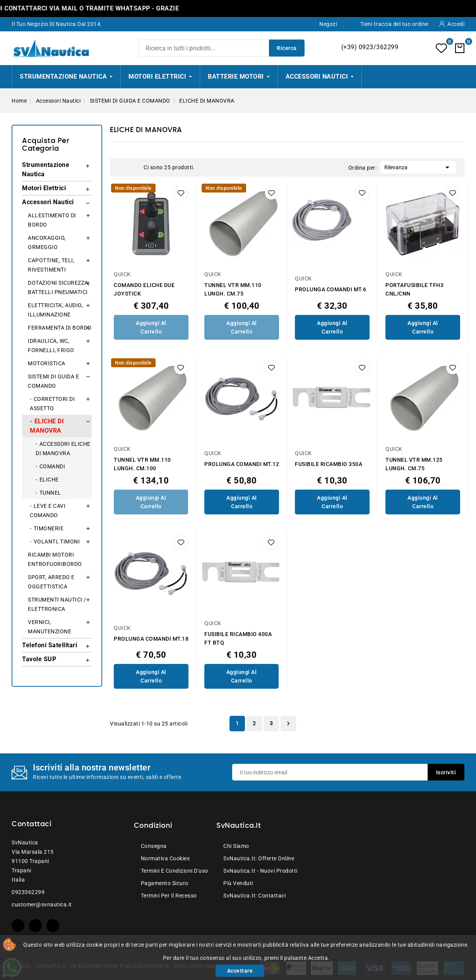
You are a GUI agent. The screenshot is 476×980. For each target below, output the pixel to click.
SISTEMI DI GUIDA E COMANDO (53, 381)
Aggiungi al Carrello (151, 327)
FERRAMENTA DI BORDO (60, 328)
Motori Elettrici (44, 188)
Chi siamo (236, 846)
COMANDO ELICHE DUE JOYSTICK (144, 289)
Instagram (53, 926)
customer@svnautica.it (42, 904)
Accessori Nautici (48, 202)
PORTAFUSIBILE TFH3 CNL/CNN (414, 289)
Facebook (18, 926)
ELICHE (49, 480)
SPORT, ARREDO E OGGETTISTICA (51, 582)
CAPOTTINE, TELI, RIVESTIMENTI (51, 265)
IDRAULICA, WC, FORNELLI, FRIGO (51, 346)
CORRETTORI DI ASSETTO (52, 404)
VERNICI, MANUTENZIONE (50, 627)
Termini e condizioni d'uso (175, 871)
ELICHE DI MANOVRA (47, 426)
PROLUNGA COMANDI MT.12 (242, 464)
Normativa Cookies (165, 858)
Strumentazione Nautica (46, 169)
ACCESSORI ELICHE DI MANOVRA (63, 449)
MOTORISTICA (47, 363)
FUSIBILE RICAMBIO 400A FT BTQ (238, 638)
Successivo (288, 724)
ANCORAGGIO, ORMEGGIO (47, 242)
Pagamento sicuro (165, 883)
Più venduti (238, 883)
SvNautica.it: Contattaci (254, 896)
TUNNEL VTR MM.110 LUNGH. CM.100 (142, 464)
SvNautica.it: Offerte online (259, 858)
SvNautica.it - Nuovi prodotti (260, 871)
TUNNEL (50, 493)
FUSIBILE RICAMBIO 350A (329, 464)
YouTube (35, 926)
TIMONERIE (49, 528)
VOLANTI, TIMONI (57, 542)
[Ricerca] (221, 48)
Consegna (154, 846)
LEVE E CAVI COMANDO (48, 511)
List (134, 167)
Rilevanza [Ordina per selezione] (418, 167)
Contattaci (32, 824)
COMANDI (52, 466)
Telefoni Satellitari (50, 645)
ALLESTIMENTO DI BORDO (52, 220)
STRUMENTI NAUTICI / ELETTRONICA (57, 604)
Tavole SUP (39, 659)
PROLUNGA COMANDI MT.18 (151, 639)
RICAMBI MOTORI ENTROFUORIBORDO (55, 559)
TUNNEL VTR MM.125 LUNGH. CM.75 (414, 464)
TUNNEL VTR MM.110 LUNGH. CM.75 (233, 289)
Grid (122, 167)
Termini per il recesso (169, 896)
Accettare (240, 971)
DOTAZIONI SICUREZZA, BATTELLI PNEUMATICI (59, 287)
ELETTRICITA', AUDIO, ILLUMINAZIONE (55, 310)
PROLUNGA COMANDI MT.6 (331, 289)
